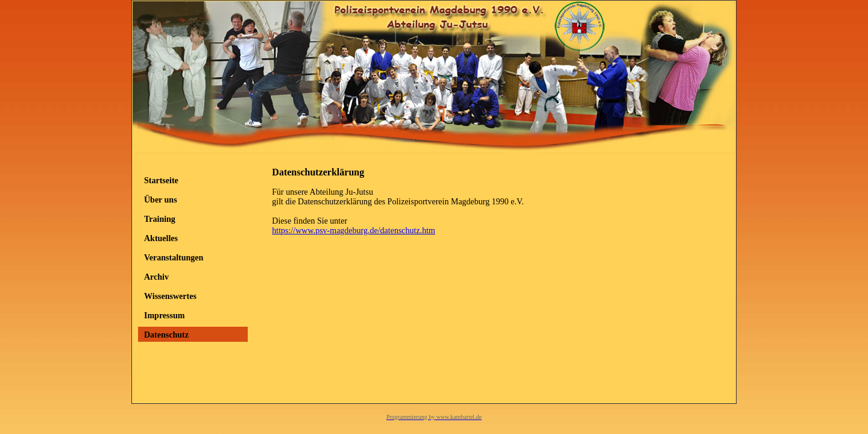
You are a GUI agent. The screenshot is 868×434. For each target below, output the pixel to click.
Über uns (161, 200)
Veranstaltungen (174, 258)
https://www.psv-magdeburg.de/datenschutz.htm (354, 231)
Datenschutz (166, 335)
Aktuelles (161, 238)
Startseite (161, 181)
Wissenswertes (170, 296)
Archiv (156, 277)
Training (160, 219)
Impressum (164, 316)
